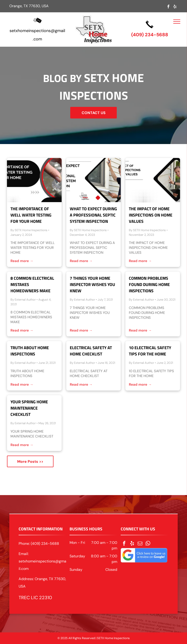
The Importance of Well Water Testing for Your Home (31, 215)
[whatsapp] (148, 544)
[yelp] (175, 7)
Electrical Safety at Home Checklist (91, 351)
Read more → (22, 261)
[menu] (177, 22)
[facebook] (168, 7)
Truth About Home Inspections (30, 351)
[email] (140, 544)
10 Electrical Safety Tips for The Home (150, 351)
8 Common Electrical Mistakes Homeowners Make (32, 284)
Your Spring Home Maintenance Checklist (29, 408)
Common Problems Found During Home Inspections (149, 284)
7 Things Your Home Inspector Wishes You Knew (92, 284)
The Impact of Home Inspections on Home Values (151, 215)
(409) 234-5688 (150, 35)
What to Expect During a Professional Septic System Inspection (93, 215)
